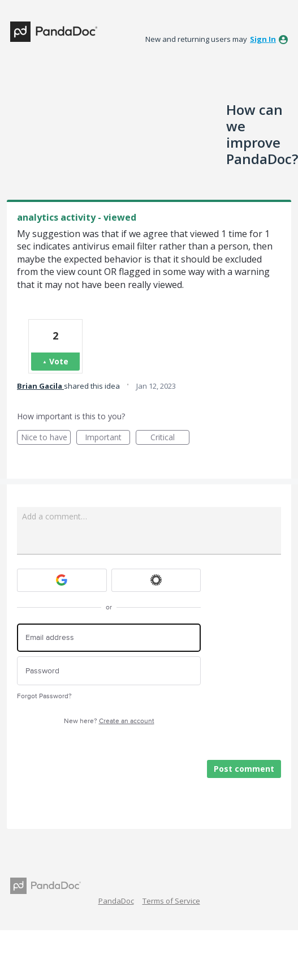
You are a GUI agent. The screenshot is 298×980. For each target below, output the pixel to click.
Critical (170, 438)
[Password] (109, 671)
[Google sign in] (62, 580)
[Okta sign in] (156, 580)
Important (107, 438)
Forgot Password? (44, 696)
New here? (109, 721)
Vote (59, 361)
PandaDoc (116, 901)
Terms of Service (171, 901)
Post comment (244, 769)
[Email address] (109, 638)
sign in (263, 39)
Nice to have (46, 438)
